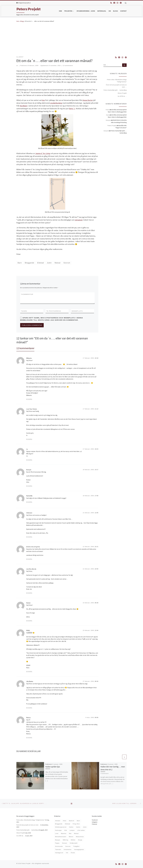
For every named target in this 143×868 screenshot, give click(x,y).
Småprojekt (74, 843)
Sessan (65, 843)
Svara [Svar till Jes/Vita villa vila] (29, 593)
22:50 (97, 569)
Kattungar (58, 830)
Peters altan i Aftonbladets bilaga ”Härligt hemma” (117, 81)
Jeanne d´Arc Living (43, 153)
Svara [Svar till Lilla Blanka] (29, 708)
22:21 (97, 547)
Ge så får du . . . (122, 96)
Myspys (58, 840)
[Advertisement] (71, 39)
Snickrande (59, 846)
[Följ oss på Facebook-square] (114, 3)
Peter (107, 110)
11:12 (97, 409)
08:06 (97, 718)
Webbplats (77, 311)
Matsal (76, 833)
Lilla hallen (81, 830)
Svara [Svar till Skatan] (29, 621)
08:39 (97, 603)
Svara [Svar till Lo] (29, 460)
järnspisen (79, 220)
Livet (57, 833)
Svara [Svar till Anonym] (29, 486)
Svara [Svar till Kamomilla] (29, 502)
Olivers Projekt (122, 93)
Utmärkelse (68, 850)
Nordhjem (24, 106)
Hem (18, 21)
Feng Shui (76, 824)
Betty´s (72, 109)
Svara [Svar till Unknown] (29, 537)
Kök (66, 830)
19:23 (97, 449)
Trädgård (76, 846)
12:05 (97, 513)
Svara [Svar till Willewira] (29, 399)
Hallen (71, 827)
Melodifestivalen (61, 837)
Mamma (64, 833)
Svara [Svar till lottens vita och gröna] (29, 559)
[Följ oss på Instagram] (117, 3)
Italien (78, 827)
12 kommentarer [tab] (25, 348)
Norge (80, 840)
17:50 (97, 496)
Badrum (72, 821)
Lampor (72, 830)
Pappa (57, 843)
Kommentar (27, 294)
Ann (43, 100)
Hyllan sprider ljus (53, 767)
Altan (65, 821)
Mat (70, 833)
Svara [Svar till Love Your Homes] (29, 439)
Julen (85, 827)
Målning (65, 840)
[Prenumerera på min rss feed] (111, 3)
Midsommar (80, 837)
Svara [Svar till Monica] (29, 738)
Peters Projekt (26, 863)
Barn (79, 821)
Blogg (22, 21)
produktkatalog (56, 103)
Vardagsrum (59, 853)
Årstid (73, 853)
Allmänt (58, 821)
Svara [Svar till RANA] (29, 672)
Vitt (67, 853)
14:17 (97, 470)
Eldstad (68, 824)
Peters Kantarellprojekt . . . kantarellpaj (115, 90)
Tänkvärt (58, 850)
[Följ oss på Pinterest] (121, 3)
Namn (24, 311)
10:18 (97, 358)
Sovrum (68, 846)
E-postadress (54, 311)
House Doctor (88, 100)
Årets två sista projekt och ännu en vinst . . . (116, 86)
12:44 (97, 630)
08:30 (97, 681)
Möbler (73, 840)
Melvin (71, 837)
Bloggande (59, 824)
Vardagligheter (79, 850)
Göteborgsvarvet (61, 827)
